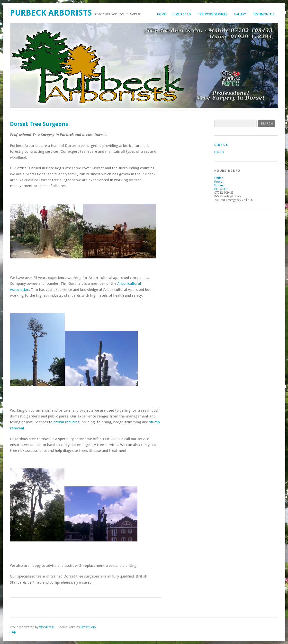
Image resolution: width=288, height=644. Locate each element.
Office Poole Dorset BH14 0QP (221, 183)
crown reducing (67, 422)
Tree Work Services (212, 14)
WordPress (47, 627)
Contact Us (182, 14)
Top (13, 632)
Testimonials (264, 14)
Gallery (240, 14)
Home (161, 14)
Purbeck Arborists (51, 13)
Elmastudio (88, 627)
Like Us (221, 145)
